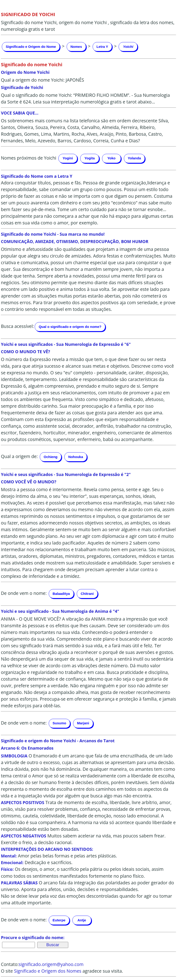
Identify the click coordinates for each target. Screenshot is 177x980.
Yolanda (134, 158)
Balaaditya (61, 594)
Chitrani (87, 594)
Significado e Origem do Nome (31, 47)
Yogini (68, 158)
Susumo (59, 723)
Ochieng (51, 457)
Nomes (76, 47)
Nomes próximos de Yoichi (29, 158)
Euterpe (59, 920)
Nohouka (76, 457)
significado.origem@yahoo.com (51, 964)
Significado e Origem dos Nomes (48, 971)
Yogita (90, 158)
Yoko (111, 158)
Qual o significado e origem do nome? (70, 327)
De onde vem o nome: (24, 593)
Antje (82, 920)
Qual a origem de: (19, 457)
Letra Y (102, 47)
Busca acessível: (17, 326)
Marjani (83, 723)
